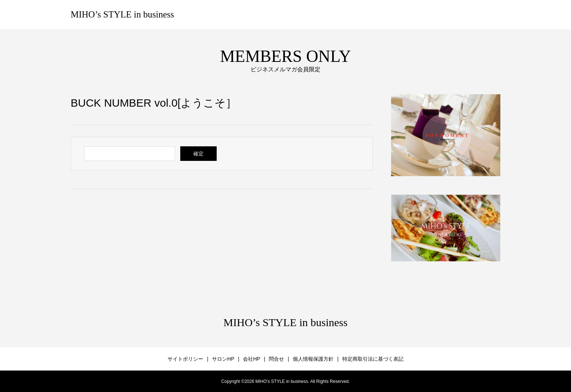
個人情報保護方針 (313, 359)
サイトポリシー (185, 359)
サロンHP (223, 359)
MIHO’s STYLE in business (122, 14)
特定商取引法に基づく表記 (373, 359)
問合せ (276, 359)
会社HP (251, 359)
